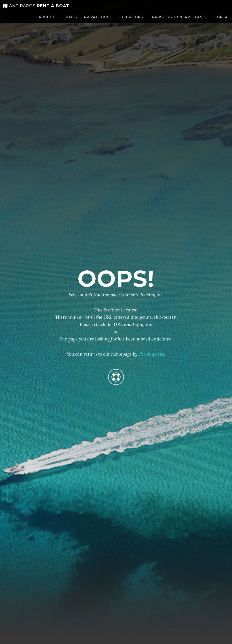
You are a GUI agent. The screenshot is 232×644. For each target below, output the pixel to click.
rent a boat (36, 10)
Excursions (131, 22)
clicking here (151, 354)
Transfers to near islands (179, 22)
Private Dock (98, 22)
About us (48, 22)
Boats (71, 22)
